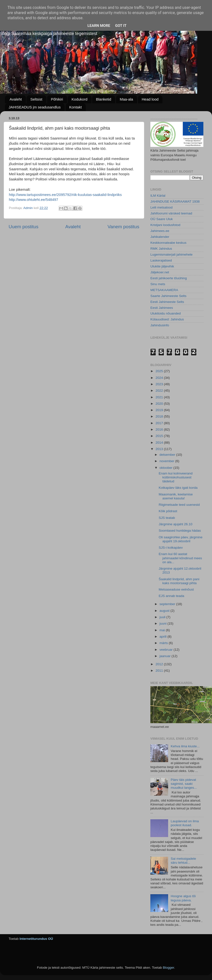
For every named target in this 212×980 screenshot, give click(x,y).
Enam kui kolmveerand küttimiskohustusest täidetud (176, 477)
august (165, 611)
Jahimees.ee (160, 231)
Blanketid (104, 99)
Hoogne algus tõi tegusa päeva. (183, 898)
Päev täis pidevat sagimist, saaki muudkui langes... (184, 784)
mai (163, 630)
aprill (163, 637)
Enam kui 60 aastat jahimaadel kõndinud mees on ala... (180, 558)
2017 (160, 423)
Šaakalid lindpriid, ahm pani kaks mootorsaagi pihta (179, 581)
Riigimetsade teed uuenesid (179, 505)
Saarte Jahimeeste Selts (168, 296)
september (168, 604)
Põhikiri (57, 99)
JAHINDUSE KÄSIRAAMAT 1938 (175, 201)
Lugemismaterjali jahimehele (171, 254)
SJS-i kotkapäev (171, 548)
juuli (163, 617)
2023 (160, 384)
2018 (160, 416)
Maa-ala (126, 99)
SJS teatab (167, 518)
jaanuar (166, 656)
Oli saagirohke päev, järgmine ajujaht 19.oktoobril (181, 539)
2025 (160, 371)
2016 (160, 429)
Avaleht (16, 99)
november (167, 461)
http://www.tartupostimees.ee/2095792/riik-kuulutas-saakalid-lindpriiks (65, 195)
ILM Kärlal (158, 196)
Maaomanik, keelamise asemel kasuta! (176, 496)
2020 (160, 404)
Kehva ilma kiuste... (185, 746)
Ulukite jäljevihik (162, 266)
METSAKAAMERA (164, 290)
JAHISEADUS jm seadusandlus (35, 107)
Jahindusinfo (160, 325)
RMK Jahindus (161, 249)
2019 (160, 410)
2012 (160, 664)
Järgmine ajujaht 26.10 (176, 524)
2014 (160, 443)
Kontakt (76, 107)
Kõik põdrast (168, 511)
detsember (168, 455)
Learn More (99, 26)
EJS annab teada (172, 596)
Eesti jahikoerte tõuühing (169, 278)
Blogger (168, 968)
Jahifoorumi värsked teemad (171, 213)
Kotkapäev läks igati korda (178, 488)
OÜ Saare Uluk (162, 219)
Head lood (150, 99)
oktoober (166, 468)
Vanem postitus (123, 227)
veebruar (167, 650)
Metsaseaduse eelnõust (176, 589)
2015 (160, 436)
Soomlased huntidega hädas (180, 531)
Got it (121, 26)
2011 (160, 671)
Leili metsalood (161, 207)
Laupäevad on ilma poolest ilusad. (185, 823)
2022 (160, 391)
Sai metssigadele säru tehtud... (183, 861)
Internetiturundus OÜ (36, 939)
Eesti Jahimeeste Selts (167, 302)
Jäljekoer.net (160, 272)
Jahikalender (160, 237)
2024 (160, 378)
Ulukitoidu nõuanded (166, 313)
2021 (160, 397)
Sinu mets (158, 284)
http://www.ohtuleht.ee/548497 (34, 200)
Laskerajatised (161, 260)
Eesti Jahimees (162, 308)
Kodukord (79, 99)
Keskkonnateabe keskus (168, 243)
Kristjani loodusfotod (165, 225)
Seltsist (36, 99)
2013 (160, 449)
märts (164, 643)
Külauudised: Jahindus (167, 319)
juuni (163, 623)
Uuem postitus (24, 227)
